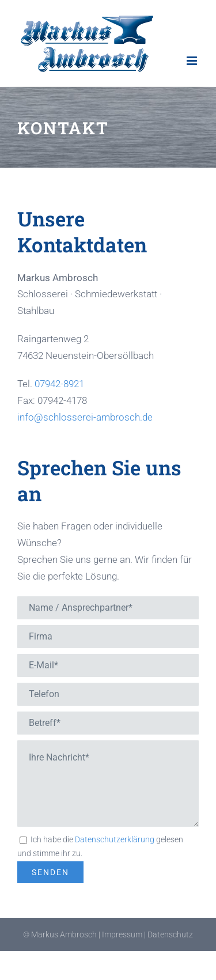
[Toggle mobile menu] (193, 61)
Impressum (122, 934)
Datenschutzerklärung (115, 839)
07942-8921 (59, 384)
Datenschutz (170, 934)
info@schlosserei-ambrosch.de (85, 417)
